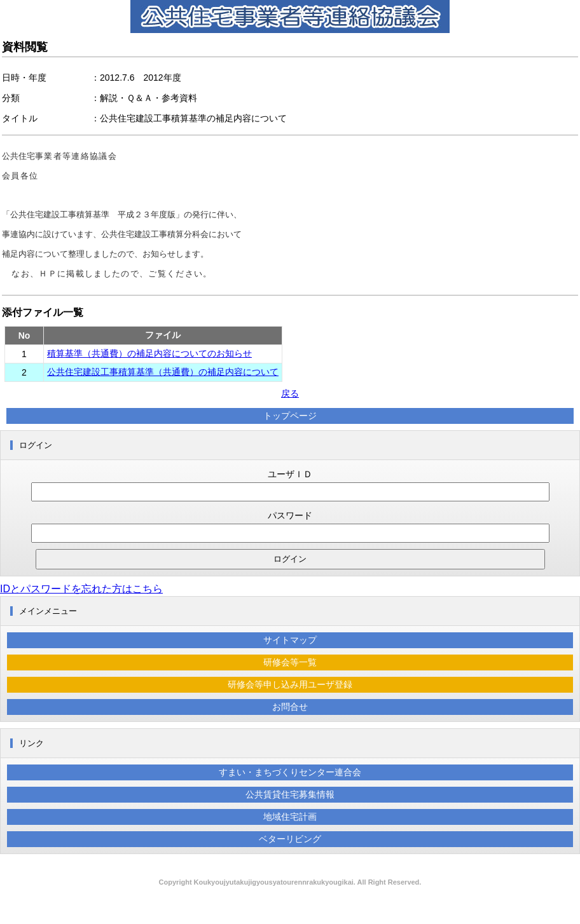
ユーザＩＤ (290, 474)
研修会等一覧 (290, 662)
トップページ (290, 416)
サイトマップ (290, 640)
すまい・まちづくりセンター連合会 (290, 772)
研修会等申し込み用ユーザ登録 (290, 684)
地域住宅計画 (290, 817)
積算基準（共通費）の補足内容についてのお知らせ (149, 353)
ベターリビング (290, 839)
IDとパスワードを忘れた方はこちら (81, 589)
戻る (290, 393)
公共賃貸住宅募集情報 (290, 794)
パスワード (290, 515)
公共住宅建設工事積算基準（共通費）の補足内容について (163, 372)
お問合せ (290, 707)
